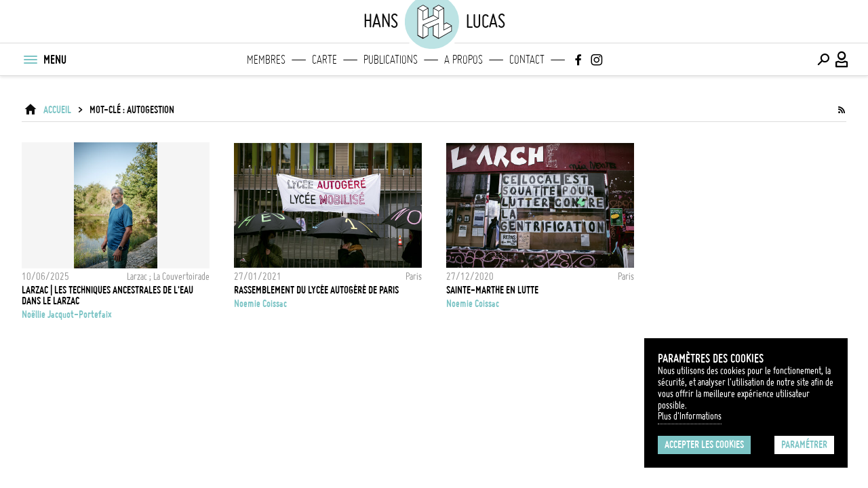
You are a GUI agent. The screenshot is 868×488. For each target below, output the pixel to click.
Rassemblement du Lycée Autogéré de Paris (316, 290)
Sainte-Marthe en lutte (492, 290)
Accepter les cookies (704, 445)
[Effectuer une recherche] (823, 60)
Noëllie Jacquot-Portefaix (67, 314)
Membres (266, 60)
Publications (391, 60)
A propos (463, 60)
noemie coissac (260, 304)
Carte (324, 60)
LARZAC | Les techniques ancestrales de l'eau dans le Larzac (107, 296)
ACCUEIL (57, 110)
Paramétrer (804, 445)
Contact (527, 60)
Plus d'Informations (690, 416)
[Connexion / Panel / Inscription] (842, 60)
